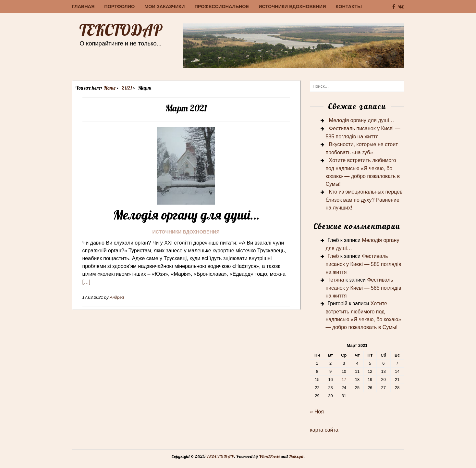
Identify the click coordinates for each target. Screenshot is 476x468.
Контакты (349, 6)
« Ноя (317, 412)
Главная (83, 6)
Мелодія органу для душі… (186, 215)
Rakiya (296, 456)
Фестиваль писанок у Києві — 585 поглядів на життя (363, 264)
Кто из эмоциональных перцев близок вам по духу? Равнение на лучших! (364, 200)
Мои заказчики (165, 6)
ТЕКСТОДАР (121, 30)
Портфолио (119, 6)
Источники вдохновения (292, 6)
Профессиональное (222, 6)
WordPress (269, 456)
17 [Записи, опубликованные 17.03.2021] (344, 379)
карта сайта (324, 430)
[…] (86, 282)
